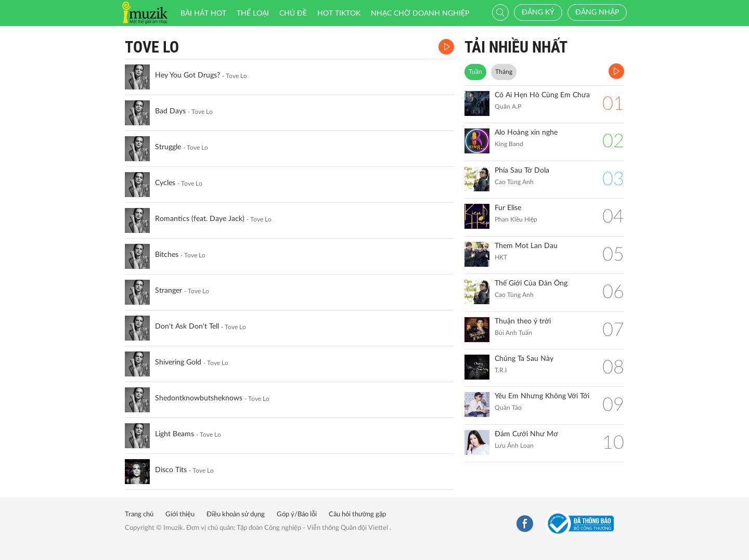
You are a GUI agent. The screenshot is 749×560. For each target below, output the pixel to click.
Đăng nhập (597, 12)
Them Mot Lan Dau (526, 246)
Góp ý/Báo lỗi (297, 515)
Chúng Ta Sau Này (524, 359)
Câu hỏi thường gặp (357, 515)
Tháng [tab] (504, 72)
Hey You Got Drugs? (188, 75)
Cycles (165, 183)
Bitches (167, 255)
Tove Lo (152, 47)
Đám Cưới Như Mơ (526, 434)
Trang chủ (139, 515)
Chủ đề (293, 14)
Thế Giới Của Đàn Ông (531, 283)
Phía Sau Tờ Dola (522, 171)
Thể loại (253, 14)
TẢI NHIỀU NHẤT (516, 47)
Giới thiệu (180, 515)
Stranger (169, 291)
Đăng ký (538, 12)
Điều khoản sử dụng (236, 515)
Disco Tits (171, 470)
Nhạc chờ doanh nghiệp (420, 14)
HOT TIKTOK (339, 14)
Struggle (168, 147)
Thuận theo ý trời (523, 321)
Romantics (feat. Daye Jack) (200, 219)
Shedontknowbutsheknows (199, 398)
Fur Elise (508, 208)
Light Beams (175, 434)
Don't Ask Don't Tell (187, 327)
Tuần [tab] (475, 72)
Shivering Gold (178, 362)
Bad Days (170, 111)
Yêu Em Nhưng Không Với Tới (542, 396)
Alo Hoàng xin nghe (526, 133)
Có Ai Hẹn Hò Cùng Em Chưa (542, 95)
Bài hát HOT (203, 14)
